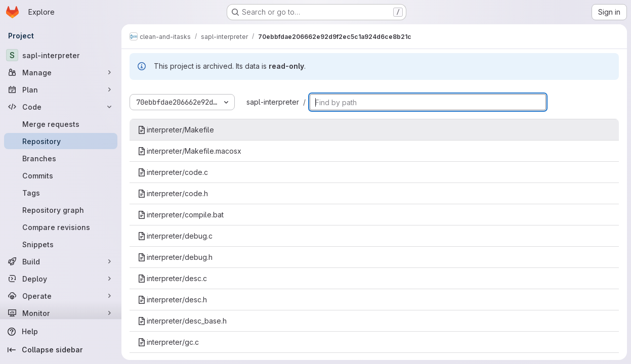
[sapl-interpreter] (61, 55)
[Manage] (61, 72)
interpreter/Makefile (176, 130)
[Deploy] (61, 279)
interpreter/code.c (173, 172)
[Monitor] (61, 313)
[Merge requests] (61, 124)
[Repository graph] (61, 210)
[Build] (61, 261)
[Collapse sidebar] (61, 350)
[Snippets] (61, 244)
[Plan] (61, 89)
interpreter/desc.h (172, 300)
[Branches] (61, 158)
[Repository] (61, 141)
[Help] (61, 332)
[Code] (61, 107)
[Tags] (61, 193)
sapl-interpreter (273, 102)
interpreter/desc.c (172, 278)
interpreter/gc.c (168, 342)
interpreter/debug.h (175, 257)
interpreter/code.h (173, 193)
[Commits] (61, 175)
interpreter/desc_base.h (182, 321)
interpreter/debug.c (175, 236)
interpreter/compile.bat (181, 215)
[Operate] (61, 296)
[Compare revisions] (61, 227)
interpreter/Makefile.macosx (190, 151)
